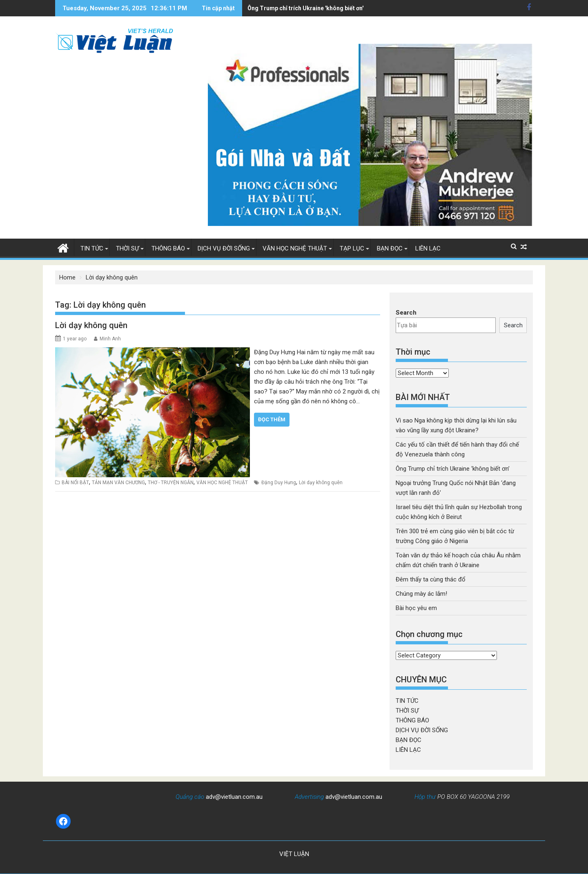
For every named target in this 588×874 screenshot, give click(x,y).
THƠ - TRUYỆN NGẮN (171, 483)
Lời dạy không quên (91, 325)
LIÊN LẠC (428, 248)
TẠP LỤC (352, 248)
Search (406, 313)
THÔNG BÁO (168, 248)
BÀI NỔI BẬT (75, 483)
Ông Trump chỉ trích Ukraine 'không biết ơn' (269, 8)
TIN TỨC (92, 248)
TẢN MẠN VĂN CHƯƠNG (118, 483)
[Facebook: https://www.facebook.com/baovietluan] (63, 821)
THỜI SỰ (127, 248)
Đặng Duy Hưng (279, 483)
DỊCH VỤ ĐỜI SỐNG (224, 248)
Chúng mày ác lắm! (421, 594)
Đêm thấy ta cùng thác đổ (431, 579)
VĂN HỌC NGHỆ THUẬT (295, 248)
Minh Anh (110, 339)
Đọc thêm (272, 419)
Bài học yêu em (416, 608)
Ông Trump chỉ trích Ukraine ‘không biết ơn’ (453, 469)
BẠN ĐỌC (390, 248)
